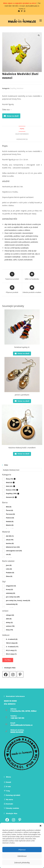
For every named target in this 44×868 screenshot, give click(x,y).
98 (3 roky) (11, 654)
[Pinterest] (20, 674)
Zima (9, 576)
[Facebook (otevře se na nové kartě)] (19, 11)
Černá (9, 510)
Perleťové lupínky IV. (22, 347)
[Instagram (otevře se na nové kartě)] (25, 11)
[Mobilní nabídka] (41, 21)
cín (8, 554)
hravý (9, 589)
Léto (9, 569)
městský (11, 593)
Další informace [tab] (22, 134)
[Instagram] (13, 674)
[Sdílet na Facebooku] (32, 276)
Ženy (10, 479)
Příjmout (22, 850)
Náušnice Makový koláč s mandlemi (22, 448)
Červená (10, 514)
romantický (12, 604)
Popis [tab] (22, 129)
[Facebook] (6, 674)
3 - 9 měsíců (12, 647)
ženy (9, 630)
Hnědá (10, 521)
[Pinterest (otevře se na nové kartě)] (22, 11)
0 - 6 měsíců (12, 639)
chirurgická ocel (14, 551)
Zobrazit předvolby (22, 862)
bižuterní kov (13, 547)
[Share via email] (32, 289)
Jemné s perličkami (22, 395)
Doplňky (13, 88)
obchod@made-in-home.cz (21, 725)
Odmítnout (22, 856)
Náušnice (20, 88)
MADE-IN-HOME (17, 732)
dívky (9, 622)
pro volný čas (13, 597)
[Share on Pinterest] (12, 289)
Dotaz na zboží (11, 116)
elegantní (11, 586)
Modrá (10, 525)
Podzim (10, 573)
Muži (9, 482)
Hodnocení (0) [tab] (22, 139)
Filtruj (8, 660)
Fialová (10, 518)
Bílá (9, 507)
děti (9, 619)
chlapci (10, 615)
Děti (9, 486)
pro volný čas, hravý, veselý (18, 600)
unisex (10, 626)
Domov (11, 490)
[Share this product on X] (12, 276)
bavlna (10, 543)
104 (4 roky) (12, 643)
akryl (10, 540)
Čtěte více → (7, 110)
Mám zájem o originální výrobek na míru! (20, 3)
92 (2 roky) (11, 650)
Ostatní (10, 497)
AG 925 (10, 536)
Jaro (9, 565)
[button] (40, 826)
